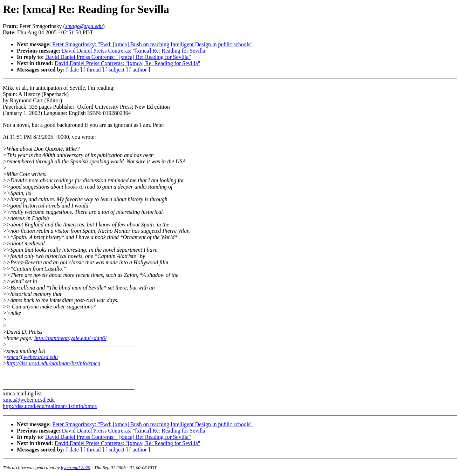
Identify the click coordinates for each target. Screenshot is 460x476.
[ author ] (140, 70)
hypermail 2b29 (76, 467)
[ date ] (74, 70)
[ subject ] (117, 70)
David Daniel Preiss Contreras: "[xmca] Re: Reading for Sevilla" (135, 51)
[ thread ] (94, 70)
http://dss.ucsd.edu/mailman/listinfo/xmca (54, 363)
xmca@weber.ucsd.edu (32, 357)
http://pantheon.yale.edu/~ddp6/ (70, 338)
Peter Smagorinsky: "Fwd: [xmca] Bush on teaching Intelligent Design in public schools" (152, 44)
